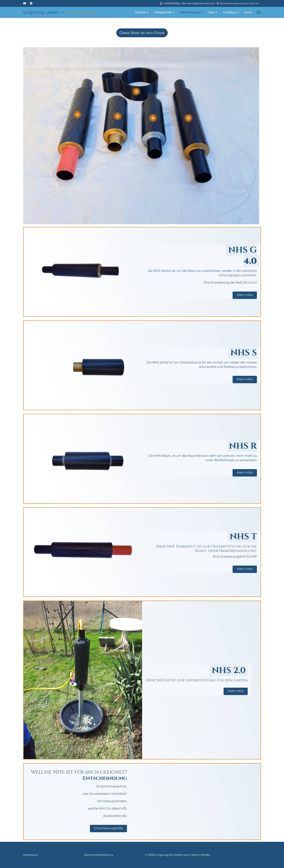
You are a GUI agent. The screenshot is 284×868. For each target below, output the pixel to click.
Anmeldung (229, 12)
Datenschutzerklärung (99, 855)
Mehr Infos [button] (245, 295)
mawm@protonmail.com (200, 3)
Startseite (140, 12)
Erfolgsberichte (163, 12)
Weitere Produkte (190, 12)
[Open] (77, 115)
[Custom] (31, 3)
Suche (248, 12)
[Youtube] (25, 3)
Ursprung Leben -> (44, 12)
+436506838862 (171, 3)
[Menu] (259, 12)
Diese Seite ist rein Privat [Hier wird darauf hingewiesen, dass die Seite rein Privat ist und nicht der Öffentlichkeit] (142, 33)
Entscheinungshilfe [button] (108, 828)
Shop (211, 12)
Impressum (31, 855)
